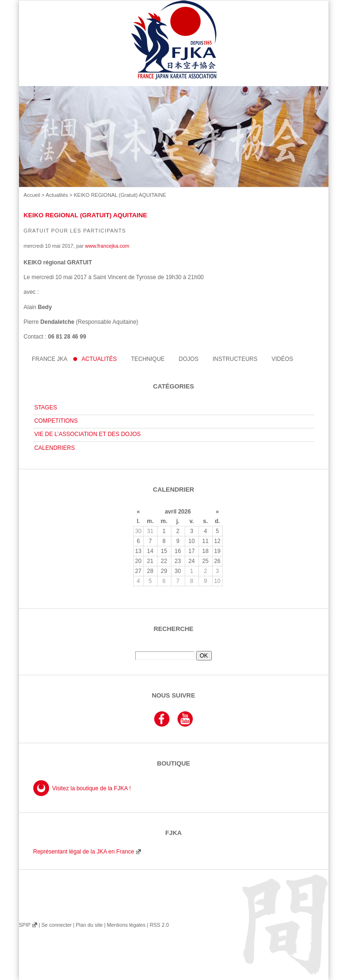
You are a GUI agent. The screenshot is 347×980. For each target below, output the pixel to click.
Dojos (189, 359)
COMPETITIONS (56, 421)
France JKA (50, 359)
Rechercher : (174, 648)
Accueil (32, 195)
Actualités (57, 195)
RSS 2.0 (159, 925)
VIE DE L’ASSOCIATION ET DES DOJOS (88, 434)
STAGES (46, 408)
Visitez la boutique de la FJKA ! (92, 788)
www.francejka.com (107, 246)
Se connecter (57, 925)
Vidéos (283, 359)
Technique (148, 359)
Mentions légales (126, 925)
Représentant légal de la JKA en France (84, 852)
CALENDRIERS (55, 448)
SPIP (25, 925)
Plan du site (89, 925)
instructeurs (235, 359)
